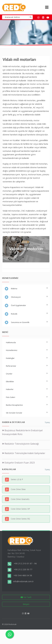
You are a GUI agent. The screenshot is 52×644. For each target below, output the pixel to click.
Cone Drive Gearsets (20, 499)
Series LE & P (17, 479)
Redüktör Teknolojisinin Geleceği (20, 444)
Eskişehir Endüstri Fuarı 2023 (18, 463)
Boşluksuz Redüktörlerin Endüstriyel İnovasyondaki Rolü (22, 432)
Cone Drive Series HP (20, 509)
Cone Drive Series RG (20, 519)
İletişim (26, 604)
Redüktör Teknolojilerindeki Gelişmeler (24, 453)
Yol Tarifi (26, 597)
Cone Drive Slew (18, 489)
